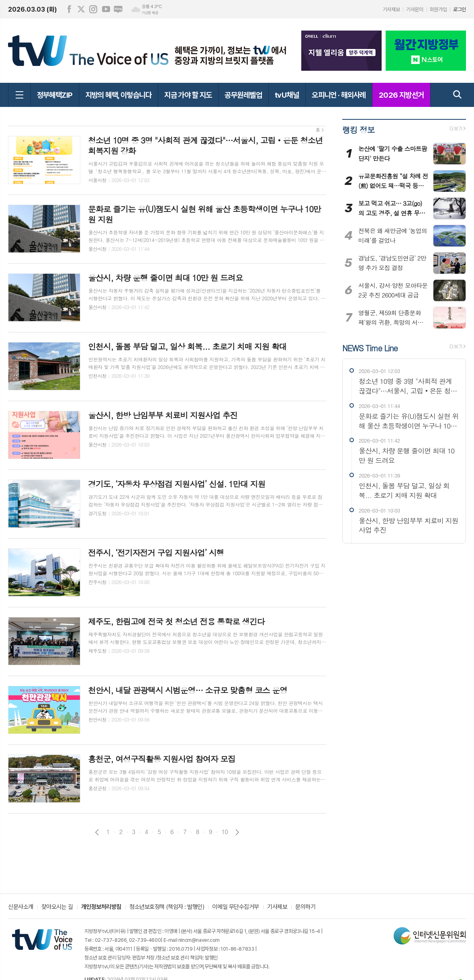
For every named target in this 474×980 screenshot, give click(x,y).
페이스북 (69, 9)
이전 (97, 832)
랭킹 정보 (359, 130)
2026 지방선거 (401, 95)
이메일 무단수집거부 (236, 907)
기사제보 (391, 9)
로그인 (460, 9)
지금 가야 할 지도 (188, 95)
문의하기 (305, 907)
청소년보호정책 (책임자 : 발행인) (167, 907)
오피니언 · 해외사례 (339, 95)
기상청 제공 (150, 13)
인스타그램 (93, 9)
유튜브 (106, 9)
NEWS (370, 348)
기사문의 (415, 9)
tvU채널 (287, 95)
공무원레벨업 (243, 95)
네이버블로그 (118, 9)
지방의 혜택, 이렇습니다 (119, 95)
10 (225, 832)
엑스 (81, 9)
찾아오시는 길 (57, 907)
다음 (237, 832)
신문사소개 (21, 907)
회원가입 (438, 9)
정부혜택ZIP (55, 95)
